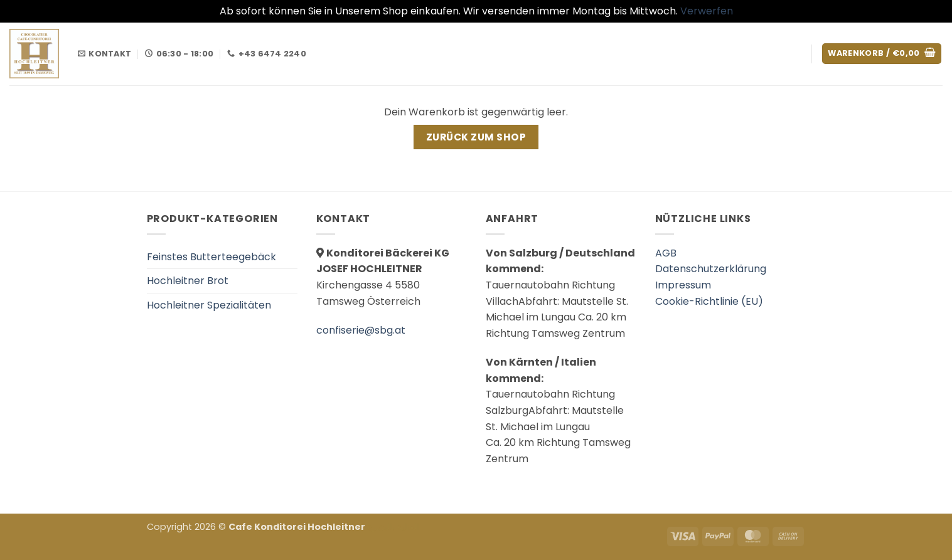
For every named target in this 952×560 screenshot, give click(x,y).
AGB (666, 253)
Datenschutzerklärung (711, 269)
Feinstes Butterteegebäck (211, 257)
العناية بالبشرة (393, 527)
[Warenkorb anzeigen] (882, 54)
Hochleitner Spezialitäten (209, 305)
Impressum (683, 285)
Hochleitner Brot (188, 281)
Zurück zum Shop (476, 137)
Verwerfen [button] (707, 11)
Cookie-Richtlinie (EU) (709, 301)
